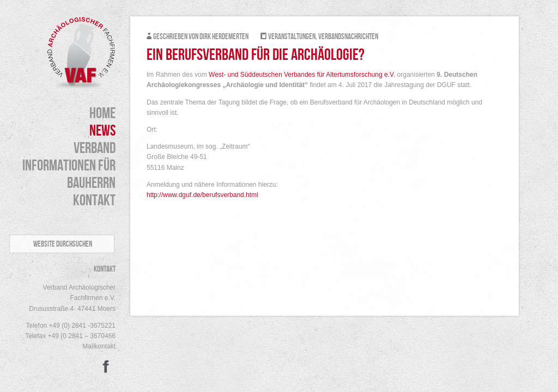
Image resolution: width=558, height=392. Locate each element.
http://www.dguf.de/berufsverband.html (202, 195)
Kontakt (94, 201)
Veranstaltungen (292, 37)
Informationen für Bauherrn (69, 175)
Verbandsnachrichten (348, 37)
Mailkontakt (99, 346)
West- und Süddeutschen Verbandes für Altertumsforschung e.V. (302, 75)
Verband (95, 149)
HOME (102, 114)
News (102, 131)
